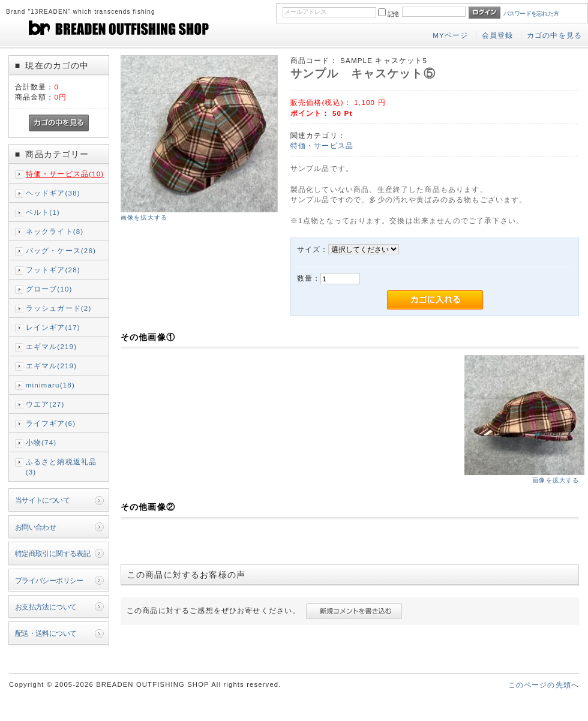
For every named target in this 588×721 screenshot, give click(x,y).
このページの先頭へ (544, 685)
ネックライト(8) (55, 231)
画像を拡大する (144, 217)
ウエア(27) (45, 404)
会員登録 (498, 35)
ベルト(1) (43, 212)
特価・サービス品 (322, 145)
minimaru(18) (50, 385)
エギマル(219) (52, 346)
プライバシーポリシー (49, 580)
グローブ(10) (49, 289)
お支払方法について (46, 607)
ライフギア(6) (51, 423)
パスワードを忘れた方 (531, 13)
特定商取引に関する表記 (53, 553)
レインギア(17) (53, 327)
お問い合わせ (36, 527)
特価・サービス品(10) (65, 174)
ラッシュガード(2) (59, 308)
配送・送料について (46, 633)
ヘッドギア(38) (53, 193)
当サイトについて (42, 500)
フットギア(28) (53, 270)
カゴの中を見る (554, 35)
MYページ (450, 35)
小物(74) (41, 442)
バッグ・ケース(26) (61, 250)
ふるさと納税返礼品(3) (61, 467)
